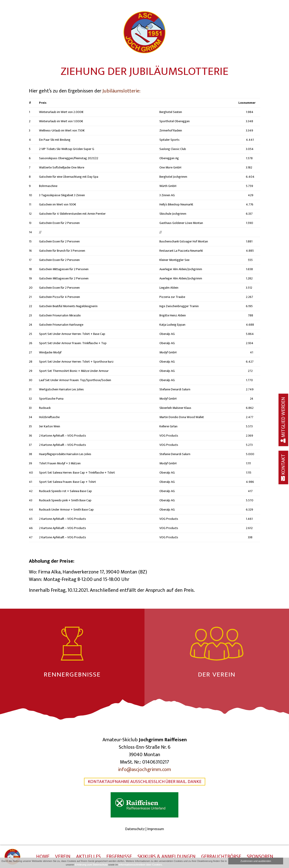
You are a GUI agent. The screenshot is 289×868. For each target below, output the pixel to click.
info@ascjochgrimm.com (144, 770)
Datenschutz (135, 829)
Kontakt (283, 467)
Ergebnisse (119, 857)
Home (43, 857)
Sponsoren (260, 857)
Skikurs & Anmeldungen (167, 857)
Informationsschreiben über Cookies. (140, 865)
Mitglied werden (283, 420)
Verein (63, 857)
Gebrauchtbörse (221, 857)
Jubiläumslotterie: (121, 91)
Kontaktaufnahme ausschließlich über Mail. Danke (145, 782)
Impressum (156, 829)
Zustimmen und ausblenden (256, 861)
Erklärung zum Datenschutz (91, 865)
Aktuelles (88, 857)
